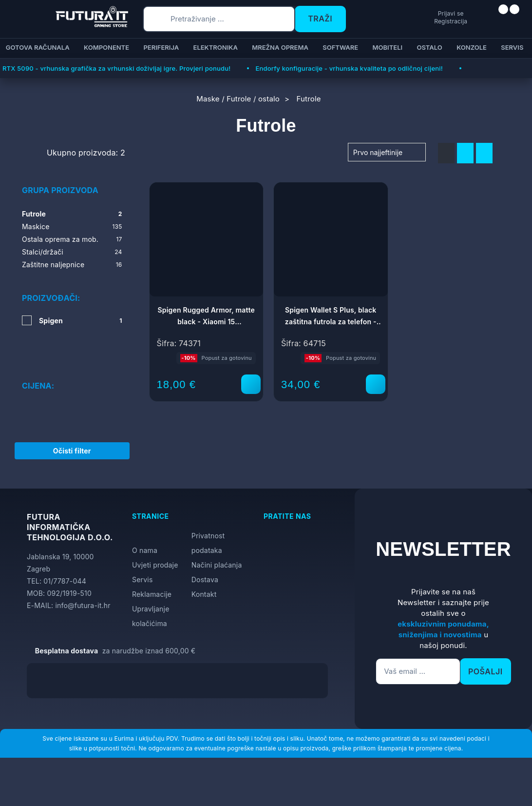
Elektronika (216, 47)
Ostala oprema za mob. (72, 239)
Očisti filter (72, 440)
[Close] (164, 773)
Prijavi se (414, 13)
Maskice (72, 227)
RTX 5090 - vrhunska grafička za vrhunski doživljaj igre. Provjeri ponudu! (116, 68)
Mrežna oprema (280, 47)
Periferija (161, 47)
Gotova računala (38, 47)
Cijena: (38, 357)
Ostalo (430, 47)
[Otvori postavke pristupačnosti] (520, 415)
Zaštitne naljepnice (72, 265)
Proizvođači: (51, 298)
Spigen (81, 321)
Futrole (72, 214)
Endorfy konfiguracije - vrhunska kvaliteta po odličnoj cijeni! (349, 68)
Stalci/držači (72, 252)
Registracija (414, 21)
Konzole (472, 47)
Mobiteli (388, 47)
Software (340, 47)
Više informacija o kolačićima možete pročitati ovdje (192, 755)
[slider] (23, 382)
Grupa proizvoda (60, 190)
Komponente (106, 47)
